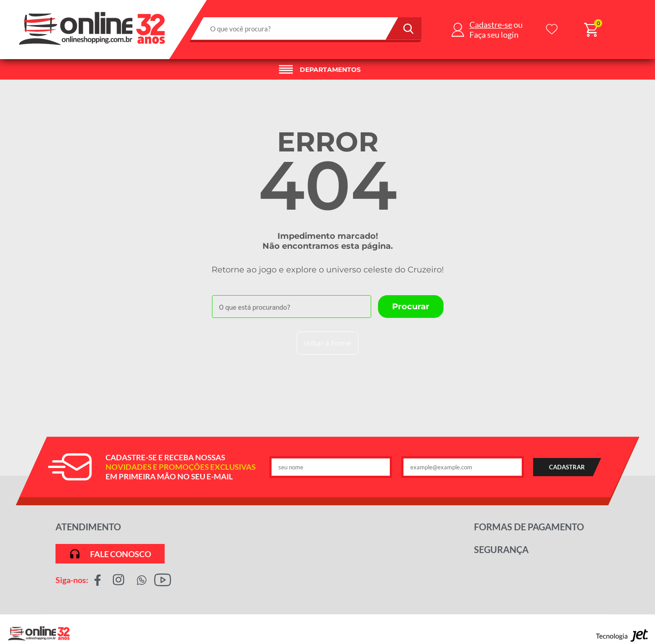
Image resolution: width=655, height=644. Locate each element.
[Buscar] (404, 29)
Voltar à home (327, 343)
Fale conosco (110, 554)
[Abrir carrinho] (591, 30)
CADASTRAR (567, 467)
